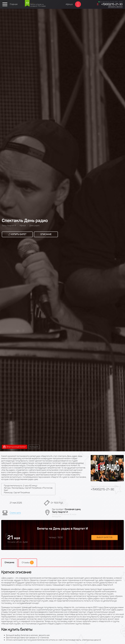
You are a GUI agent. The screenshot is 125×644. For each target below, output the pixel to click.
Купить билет (17, 234)
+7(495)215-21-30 (112, 4)
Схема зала (15, 513)
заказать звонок (115, 7)
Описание (46, 234)
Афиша (69, 4)
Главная (14, 4)
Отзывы (28, 563)
